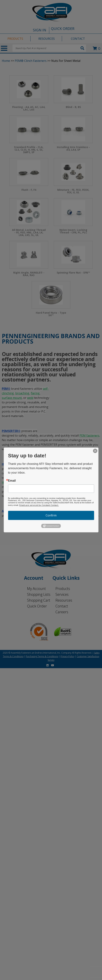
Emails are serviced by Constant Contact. (39, 505)
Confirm (51, 515)
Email (12, 481)
